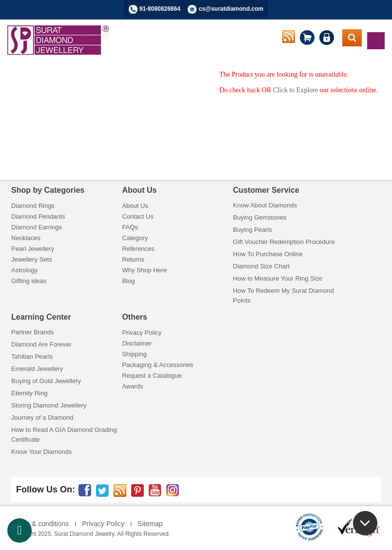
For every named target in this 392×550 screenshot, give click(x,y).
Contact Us (137, 216)
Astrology (24, 270)
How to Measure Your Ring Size (278, 278)
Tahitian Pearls (32, 356)
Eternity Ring (29, 393)
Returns (133, 259)
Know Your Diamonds (41, 452)
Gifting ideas (29, 281)
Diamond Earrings (37, 227)
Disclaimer (137, 343)
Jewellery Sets (32, 259)
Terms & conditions (40, 524)
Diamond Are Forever (41, 344)
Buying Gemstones (260, 217)
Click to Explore (296, 90)
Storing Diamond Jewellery (49, 405)
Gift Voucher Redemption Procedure (284, 242)
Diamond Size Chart (261, 266)
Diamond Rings (33, 206)
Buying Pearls (253, 230)
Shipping (134, 354)
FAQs (130, 227)
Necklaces (26, 238)
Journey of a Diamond (42, 418)
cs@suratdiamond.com (231, 9)
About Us (135, 206)
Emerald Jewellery (37, 369)
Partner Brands (32, 332)
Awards (132, 386)
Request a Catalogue (152, 376)
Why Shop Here (144, 270)
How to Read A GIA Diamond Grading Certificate (64, 435)
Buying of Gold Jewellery (46, 381)
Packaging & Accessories (157, 365)
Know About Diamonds (265, 205)
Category (135, 238)
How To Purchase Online (268, 254)
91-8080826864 (160, 9)
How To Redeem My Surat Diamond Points (284, 295)
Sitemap (150, 524)
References (138, 249)
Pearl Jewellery (33, 249)
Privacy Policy (142, 333)
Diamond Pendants (38, 216)
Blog (128, 281)
